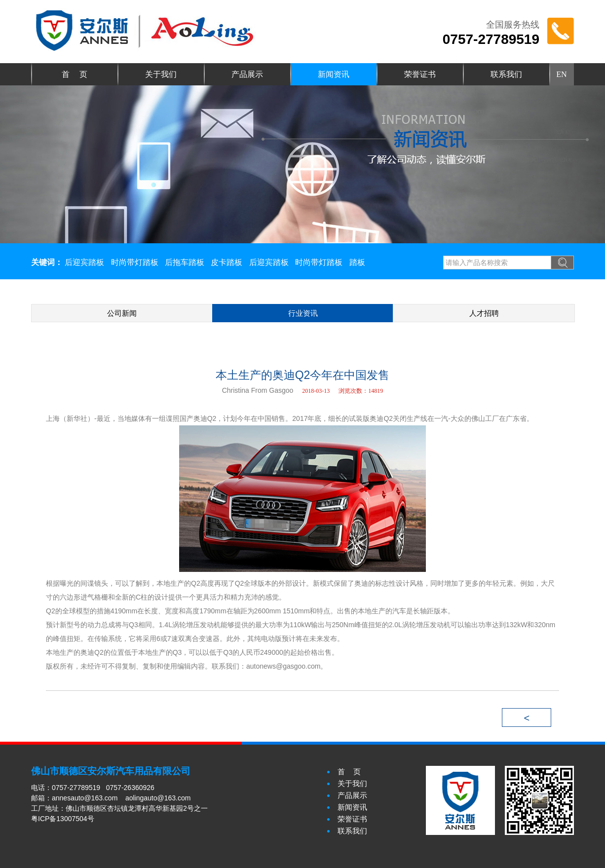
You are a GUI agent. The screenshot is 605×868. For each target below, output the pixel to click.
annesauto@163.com (85, 798)
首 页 (75, 74)
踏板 (357, 262)
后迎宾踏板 (84, 262)
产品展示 (247, 74)
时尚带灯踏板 (135, 262)
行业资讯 (303, 313)
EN (561, 74)
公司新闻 (122, 313)
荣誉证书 (420, 74)
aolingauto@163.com (158, 798)
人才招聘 (484, 313)
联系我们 (506, 74)
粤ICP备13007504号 (63, 819)
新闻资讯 (334, 74)
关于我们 (161, 74)
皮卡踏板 (227, 262)
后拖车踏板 (185, 262)
